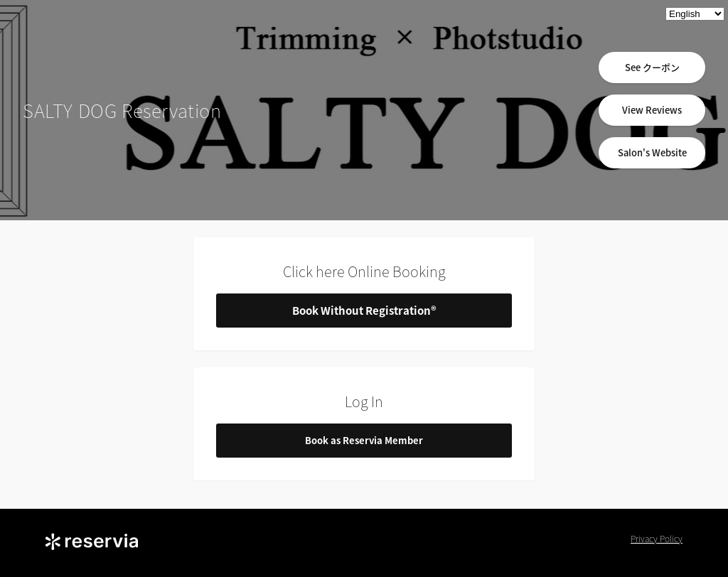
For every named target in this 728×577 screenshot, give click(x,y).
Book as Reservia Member (364, 440)
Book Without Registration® (364, 311)
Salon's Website (652, 152)
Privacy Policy (657, 539)
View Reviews (652, 110)
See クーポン (652, 67)
